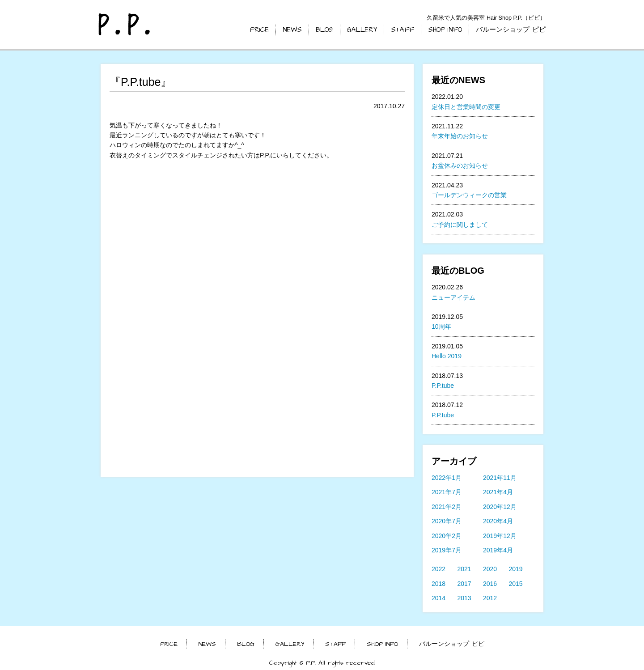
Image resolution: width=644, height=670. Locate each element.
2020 (490, 569)
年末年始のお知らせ (460, 136)
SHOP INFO (445, 30)
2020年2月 (447, 536)
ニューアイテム (453, 297)
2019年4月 (498, 550)
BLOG (324, 30)
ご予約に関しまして (460, 225)
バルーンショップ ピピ (511, 30)
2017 (464, 584)
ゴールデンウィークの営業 (469, 195)
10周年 (441, 327)
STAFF (402, 30)
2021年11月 (500, 478)
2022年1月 (447, 478)
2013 (464, 598)
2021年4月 (498, 492)
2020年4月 (498, 521)
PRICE (259, 30)
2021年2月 (447, 507)
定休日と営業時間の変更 (466, 107)
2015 (516, 584)
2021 (464, 569)
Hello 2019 (447, 356)
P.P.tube (443, 386)
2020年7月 (447, 521)
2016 (490, 584)
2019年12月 (500, 536)
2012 (490, 598)
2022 (439, 569)
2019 (516, 569)
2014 (439, 598)
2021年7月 (447, 492)
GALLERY (362, 30)
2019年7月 (447, 550)
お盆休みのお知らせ (460, 165)
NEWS (292, 30)
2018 (439, 584)
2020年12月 (500, 507)
